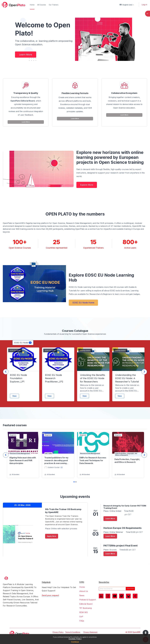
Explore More (87, 185)
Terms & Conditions (73, 632)
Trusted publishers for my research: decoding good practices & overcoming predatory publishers (56, 461)
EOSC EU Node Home (83, 303)
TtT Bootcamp (86, 608)
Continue (75, 642)
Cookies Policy (75, 639)
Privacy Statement (90, 632)
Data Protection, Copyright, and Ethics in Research (127, 461)
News (82, 595)
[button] (127, 5)
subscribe (130, 589)
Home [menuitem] (32, 5)
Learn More (26, 55)
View (14, 396)
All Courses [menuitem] (42, 5)
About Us (84, 591)
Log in (144, 5)
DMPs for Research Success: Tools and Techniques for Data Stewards (93, 460)
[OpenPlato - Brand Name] (14, 5)
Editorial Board (86, 604)
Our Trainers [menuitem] (54, 5)
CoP (81, 617)
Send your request (50, 595)
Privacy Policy (58, 632)
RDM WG (83, 612)
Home (82, 587)
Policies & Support (88, 600)
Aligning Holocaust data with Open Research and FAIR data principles (23, 460)
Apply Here (52, 536)
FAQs (82, 621)
